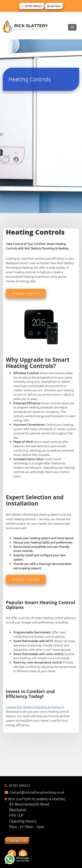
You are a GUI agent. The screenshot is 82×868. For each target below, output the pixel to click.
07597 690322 (33, 6)
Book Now (54, 6)
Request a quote (26, 293)
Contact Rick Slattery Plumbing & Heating (33, 707)
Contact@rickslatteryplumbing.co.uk (37, 792)
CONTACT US (17, 840)
